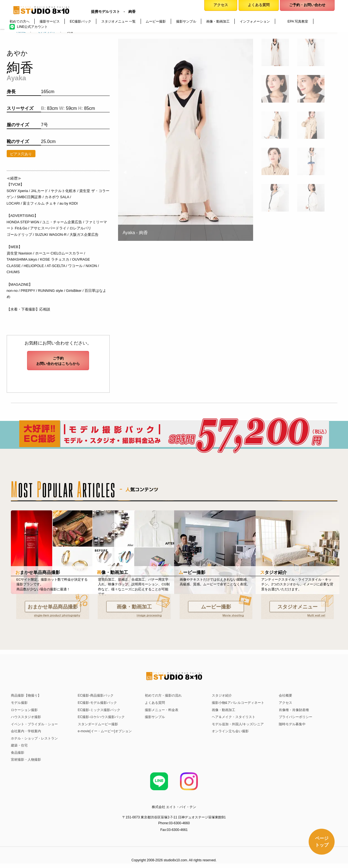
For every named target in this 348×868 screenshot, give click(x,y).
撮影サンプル (155, 717)
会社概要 (285, 695)
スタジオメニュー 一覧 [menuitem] (118, 21)
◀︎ (127, 172)
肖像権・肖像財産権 (294, 710)
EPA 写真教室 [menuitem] (298, 21)
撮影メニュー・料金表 (162, 710)
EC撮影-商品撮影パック (96, 695)
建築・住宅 (19, 745)
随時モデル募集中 (292, 724)
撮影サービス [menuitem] (50, 21)
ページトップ (321, 841)
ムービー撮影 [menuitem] (156, 21)
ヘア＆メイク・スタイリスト (234, 717)
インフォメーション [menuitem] (255, 21)
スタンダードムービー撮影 (98, 724)
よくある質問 (155, 703)
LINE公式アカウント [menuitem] (33, 27)
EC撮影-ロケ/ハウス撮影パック (101, 717)
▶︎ (249, 172)
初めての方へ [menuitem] (20, 21)
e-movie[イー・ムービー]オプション (105, 731)
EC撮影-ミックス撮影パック (99, 710)
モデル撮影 (19, 703)
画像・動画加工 (134, 607)
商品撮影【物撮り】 (26, 695)
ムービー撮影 (216, 607)
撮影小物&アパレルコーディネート (238, 703)
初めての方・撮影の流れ (163, 695)
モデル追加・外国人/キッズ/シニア (238, 724)
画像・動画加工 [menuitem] (218, 21)
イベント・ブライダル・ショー (34, 724)
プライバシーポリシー (296, 717)
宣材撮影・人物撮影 (26, 760)
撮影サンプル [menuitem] (186, 21)
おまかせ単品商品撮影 (53, 607)
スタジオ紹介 (222, 695)
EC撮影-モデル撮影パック (98, 703)
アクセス (285, 703)
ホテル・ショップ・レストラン (34, 738)
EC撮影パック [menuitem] (81, 21)
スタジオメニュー (297, 607)
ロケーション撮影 (24, 710)
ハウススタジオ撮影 (26, 717)
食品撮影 (18, 753)
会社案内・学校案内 (26, 731)
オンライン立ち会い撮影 (230, 731)
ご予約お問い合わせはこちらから (58, 361)
